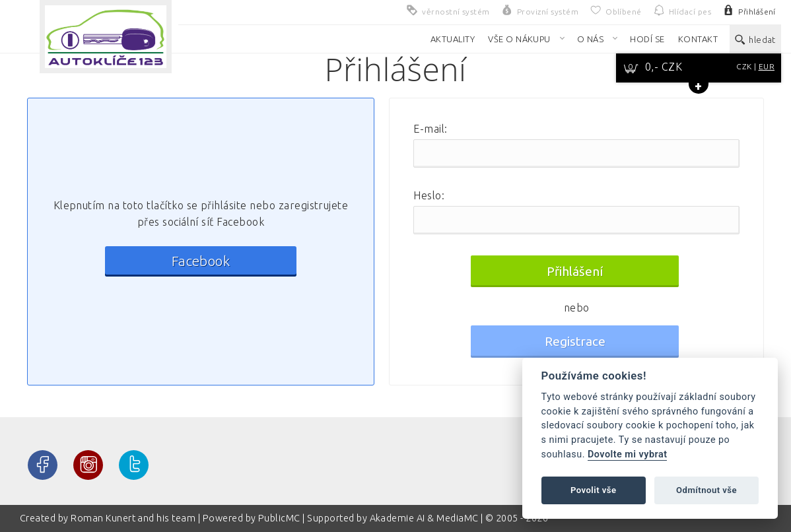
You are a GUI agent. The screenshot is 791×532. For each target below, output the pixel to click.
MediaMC (457, 518)
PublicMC (279, 518)
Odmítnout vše (706, 490)
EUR (767, 66)
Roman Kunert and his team (134, 518)
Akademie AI (397, 518)
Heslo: (429, 195)
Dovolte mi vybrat (627, 454)
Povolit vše (594, 490)
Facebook (201, 261)
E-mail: (430, 129)
